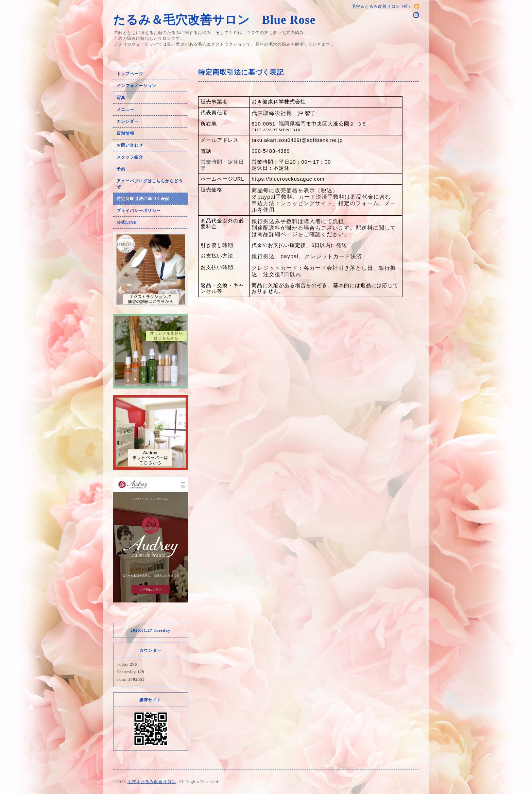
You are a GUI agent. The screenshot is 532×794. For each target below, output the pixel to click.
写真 (121, 98)
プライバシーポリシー (139, 211)
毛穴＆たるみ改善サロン (152, 782)
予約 (121, 169)
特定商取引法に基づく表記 (143, 199)
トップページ (130, 74)
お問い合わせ (130, 145)
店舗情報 (125, 133)
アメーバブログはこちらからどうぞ (150, 184)
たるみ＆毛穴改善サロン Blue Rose (222, 20)
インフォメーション (136, 86)
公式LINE (127, 222)
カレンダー (128, 121)
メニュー (125, 110)
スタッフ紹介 (130, 157)
